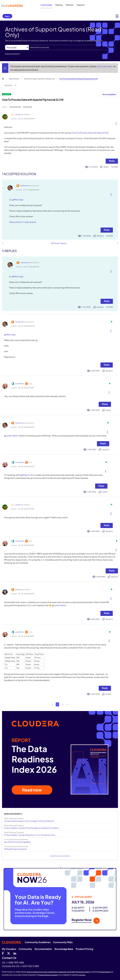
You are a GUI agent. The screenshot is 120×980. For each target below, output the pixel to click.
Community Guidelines (38, 942)
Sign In (7, 16)
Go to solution (109, 94)
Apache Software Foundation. (49, 975)
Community (46, 5)
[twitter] (9, 953)
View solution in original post (23, 222)
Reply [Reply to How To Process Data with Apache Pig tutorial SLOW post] (112, 161)
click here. (82, 975)
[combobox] (72, 47)
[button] (115, 123)
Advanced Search (12, 54)
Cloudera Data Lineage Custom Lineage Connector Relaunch (29, 821)
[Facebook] (3, 953)
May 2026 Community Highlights (17, 842)
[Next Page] (67, 704)
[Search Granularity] (17, 47)
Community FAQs (63, 942)
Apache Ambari (15, 107)
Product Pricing (84, 949)
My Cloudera (9, 949)
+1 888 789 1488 (15, 962)
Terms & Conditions (33, 972)
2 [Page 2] (62, 704)
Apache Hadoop (105, 972)
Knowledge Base (64, 949)
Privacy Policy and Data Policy (49, 972)
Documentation (43, 949)
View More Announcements (60, 856)
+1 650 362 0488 (29, 966)
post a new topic (105, 66)
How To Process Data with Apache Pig (90, 133)
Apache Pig (27, 107)
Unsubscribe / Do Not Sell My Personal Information (74, 972)
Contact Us (9, 958)
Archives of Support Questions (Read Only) (39, 79)
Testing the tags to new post (15, 849)
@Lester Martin (11, 436)
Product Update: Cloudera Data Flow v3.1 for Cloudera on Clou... (30, 835)
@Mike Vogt (18, 200)
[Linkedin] (15, 953)
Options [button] (8, 85)
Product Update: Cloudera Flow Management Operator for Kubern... (32, 828)
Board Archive (14, 79)
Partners (70, 5)
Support (81, 5)
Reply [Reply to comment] (107, 230)
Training (59, 5)
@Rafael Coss (27, 475)
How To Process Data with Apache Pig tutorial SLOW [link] (79, 79)
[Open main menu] (117, 16)
